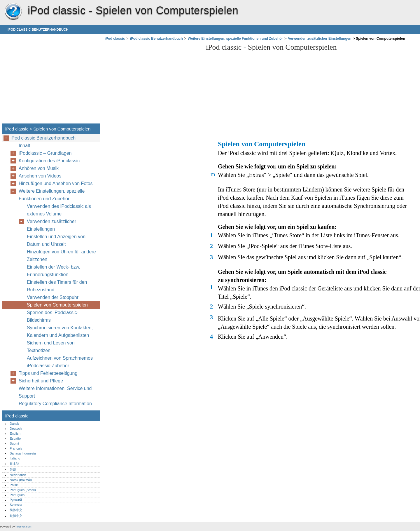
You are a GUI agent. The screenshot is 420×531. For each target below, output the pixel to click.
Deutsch (16, 429)
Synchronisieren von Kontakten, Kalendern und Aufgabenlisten (60, 331)
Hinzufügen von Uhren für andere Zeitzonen (61, 256)
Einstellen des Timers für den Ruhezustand (57, 286)
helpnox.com (23, 526)
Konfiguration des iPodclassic (49, 161)
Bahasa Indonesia (23, 453)
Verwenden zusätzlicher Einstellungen (320, 39)
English (15, 433)
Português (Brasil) (23, 490)
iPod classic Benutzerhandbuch (38, 29)
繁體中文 (16, 516)
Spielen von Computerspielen (57, 305)
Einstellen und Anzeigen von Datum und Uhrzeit (56, 240)
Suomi (14, 443)
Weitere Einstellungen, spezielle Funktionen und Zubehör (235, 39)
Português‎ (17, 495)
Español (15, 438)
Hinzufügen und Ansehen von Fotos (56, 183)
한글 (13, 469)
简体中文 (16, 510)
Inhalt (24, 146)
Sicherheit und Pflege (41, 381)
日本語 (14, 464)
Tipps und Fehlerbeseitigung (48, 373)
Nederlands (18, 475)
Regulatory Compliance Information (55, 404)
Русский (16, 500)
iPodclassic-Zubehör (48, 366)
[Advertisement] (152, 84)
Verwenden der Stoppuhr (53, 297)
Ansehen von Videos (40, 176)
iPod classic (13, 12)
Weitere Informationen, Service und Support (55, 392)
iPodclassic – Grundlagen (45, 153)
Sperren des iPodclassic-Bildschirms (53, 316)
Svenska (16, 505)
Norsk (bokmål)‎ (21, 480)
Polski (14, 485)
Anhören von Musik (39, 168)
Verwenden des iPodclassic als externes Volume (59, 210)
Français (16, 448)
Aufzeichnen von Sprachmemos (60, 358)
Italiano (15, 458)
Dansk (14, 424)
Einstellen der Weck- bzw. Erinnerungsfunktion (54, 271)
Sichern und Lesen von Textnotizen (51, 347)
